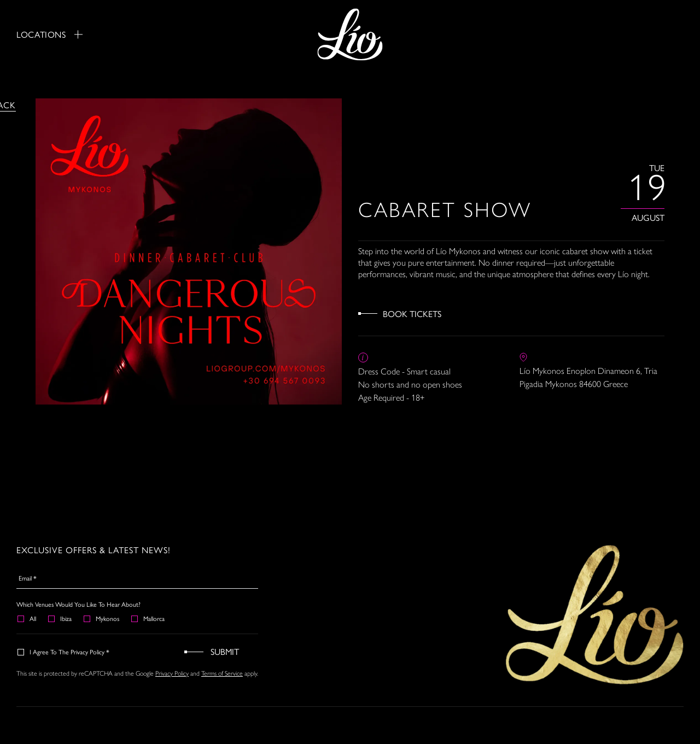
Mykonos (102, 618)
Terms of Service (222, 673)
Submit (225, 651)
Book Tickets (412, 314)
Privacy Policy (172, 673)
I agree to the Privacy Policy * (64, 652)
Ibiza (60, 618)
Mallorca (148, 618)
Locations (49, 34)
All (27, 618)
